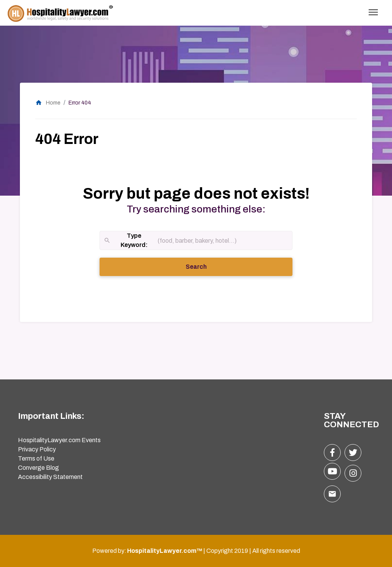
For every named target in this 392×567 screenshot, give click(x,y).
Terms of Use (36, 458)
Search (207, 266)
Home (48, 103)
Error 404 (80, 103)
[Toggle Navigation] (373, 13)
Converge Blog (38, 468)
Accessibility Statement (50, 477)
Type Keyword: (126, 241)
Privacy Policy (37, 449)
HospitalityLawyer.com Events (59, 440)
